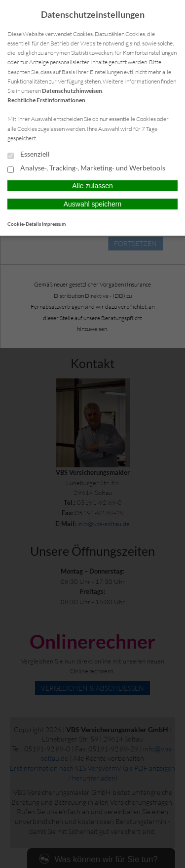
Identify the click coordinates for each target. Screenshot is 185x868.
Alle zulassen (92, 186)
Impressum (54, 224)
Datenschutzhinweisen (72, 91)
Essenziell (29, 155)
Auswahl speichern (93, 204)
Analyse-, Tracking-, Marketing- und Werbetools (86, 168)
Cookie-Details (24, 224)
